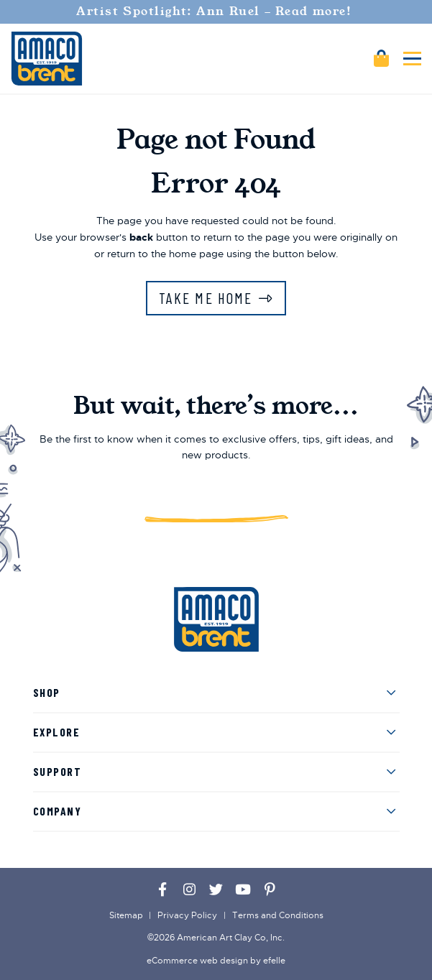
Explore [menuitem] (57, 732)
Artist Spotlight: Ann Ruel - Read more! (216, 11)
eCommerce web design (197, 961)
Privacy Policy (187, 915)
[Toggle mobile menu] (412, 59)
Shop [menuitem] (47, 692)
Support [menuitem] (58, 771)
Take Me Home (206, 298)
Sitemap (126, 915)
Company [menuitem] (58, 811)
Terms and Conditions (278, 915)
